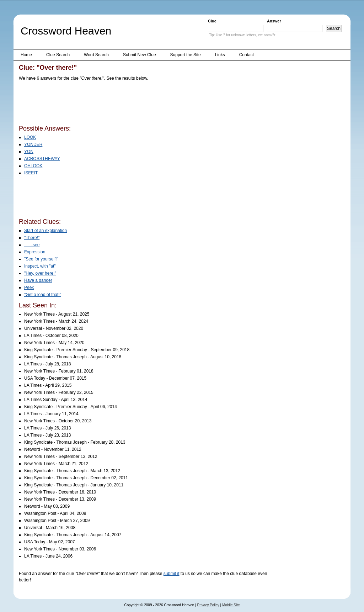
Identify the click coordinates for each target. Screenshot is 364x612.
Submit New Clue (140, 55)
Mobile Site (231, 605)
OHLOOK (33, 166)
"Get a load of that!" (43, 295)
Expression (35, 252)
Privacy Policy (208, 605)
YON (29, 152)
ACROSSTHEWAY (42, 159)
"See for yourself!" (41, 259)
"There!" (32, 238)
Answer (274, 21)
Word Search (96, 55)
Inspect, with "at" (40, 266)
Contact (247, 55)
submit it (172, 574)
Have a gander (38, 280)
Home (26, 55)
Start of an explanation (45, 231)
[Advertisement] (148, 104)
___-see (32, 245)
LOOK (30, 137)
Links (220, 55)
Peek (29, 287)
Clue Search (58, 55)
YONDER (33, 144)
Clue (212, 21)
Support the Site (186, 55)
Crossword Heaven (66, 31)
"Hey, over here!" (40, 273)
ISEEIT (31, 173)
